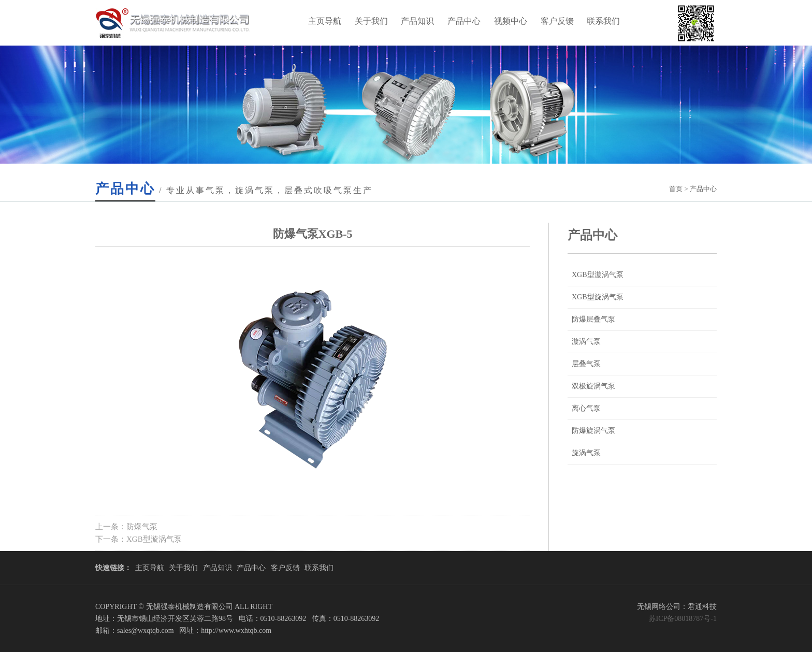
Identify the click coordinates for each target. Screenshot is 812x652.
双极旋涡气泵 (593, 386)
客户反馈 (557, 21)
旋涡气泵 (586, 453)
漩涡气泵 (586, 342)
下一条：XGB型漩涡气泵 (139, 539)
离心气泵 (586, 408)
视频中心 (511, 21)
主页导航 (325, 21)
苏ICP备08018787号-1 (683, 619)
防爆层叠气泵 (593, 319)
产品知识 (417, 21)
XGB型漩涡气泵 (598, 275)
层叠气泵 (586, 364)
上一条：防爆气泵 (126, 527)
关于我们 (371, 21)
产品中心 (464, 21)
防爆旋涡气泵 (593, 431)
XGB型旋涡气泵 (598, 297)
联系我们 (603, 21)
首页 (676, 189)
